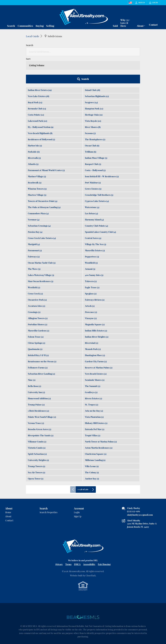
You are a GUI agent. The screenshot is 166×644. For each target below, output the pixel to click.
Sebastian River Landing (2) (41, 346)
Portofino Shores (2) (38, 297)
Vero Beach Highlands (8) (40, 106)
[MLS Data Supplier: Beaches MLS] (83, 590)
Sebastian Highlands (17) (97, 69)
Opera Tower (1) (36, 451)
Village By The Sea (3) (95, 217)
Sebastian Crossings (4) (39, 198)
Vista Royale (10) (93, 94)
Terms (68, 537)
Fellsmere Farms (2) (38, 340)
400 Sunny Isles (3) (94, 248)
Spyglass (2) (91, 266)
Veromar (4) (34, 192)
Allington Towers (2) (38, 291)
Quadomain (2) (35, 322)
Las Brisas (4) (91, 186)
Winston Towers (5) (37, 161)
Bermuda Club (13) (37, 81)
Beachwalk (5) (35, 155)
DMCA (77, 537)
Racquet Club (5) (93, 137)
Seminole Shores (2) (95, 353)
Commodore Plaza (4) (38, 186)
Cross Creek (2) (35, 266)
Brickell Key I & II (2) (38, 328)
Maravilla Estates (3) (95, 223)
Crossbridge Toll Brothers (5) (99, 168)
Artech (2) (90, 279)
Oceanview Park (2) (37, 272)
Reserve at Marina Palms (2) (99, 340)
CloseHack (91, 548)
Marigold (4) (34, 217)
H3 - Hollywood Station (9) (41, 100)
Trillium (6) (91, 124)
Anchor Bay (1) (92, 451)
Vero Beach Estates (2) (96, 346)
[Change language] (130, 3)
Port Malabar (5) (93, 155)
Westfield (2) (34, 260)
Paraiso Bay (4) (35, 205)
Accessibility (89, 537)
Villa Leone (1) (92, 439)
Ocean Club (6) (92, 118)
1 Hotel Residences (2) (38, 383)
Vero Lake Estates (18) (39, 69)
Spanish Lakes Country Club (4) (100, 205)
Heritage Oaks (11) (94, 87)
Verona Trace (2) (36, 396)
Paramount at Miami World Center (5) (46, 143)
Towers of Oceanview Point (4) (43, 174)
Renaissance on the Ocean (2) (42, 334)
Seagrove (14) (91, 75)
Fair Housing (104, 537)
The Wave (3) (34, 242)
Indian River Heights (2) (97, 309)
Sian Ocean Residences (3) (41, 254)
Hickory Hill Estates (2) (96, 396)
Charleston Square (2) (96, 427)
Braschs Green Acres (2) (39, 402)
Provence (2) (91, 285)
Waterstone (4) (92, 180)
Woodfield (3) (91, 235)
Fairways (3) (34, 229)
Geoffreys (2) (91, 365)
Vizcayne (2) (91, 291)
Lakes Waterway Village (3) (41, 248)
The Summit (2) (93, 359)
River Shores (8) (93, 100)
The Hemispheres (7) (95, 112)
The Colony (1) (92, 445)
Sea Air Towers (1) (36, 445)
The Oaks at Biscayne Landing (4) (44, 180)
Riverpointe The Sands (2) (41, 408)
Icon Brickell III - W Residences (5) (102, 149)
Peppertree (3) (92, 229)
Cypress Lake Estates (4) (97, 174)
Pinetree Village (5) (37, 168)
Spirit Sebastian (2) (37, 427)
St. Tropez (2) (92, 377)
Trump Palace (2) (36, 377)
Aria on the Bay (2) (94, 383)
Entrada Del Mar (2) (95, 402)
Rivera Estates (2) (93, 371)
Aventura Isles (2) (36, 279)
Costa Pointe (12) (36, 87)
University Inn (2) (36, 365)
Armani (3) (90, 242)
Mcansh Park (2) (93, 322)
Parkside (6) (34, 124)
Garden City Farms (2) (96, 334)
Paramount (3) (35, 223)
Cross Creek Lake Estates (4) (42, 211)
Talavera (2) (91, 254)
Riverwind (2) (92, 316)
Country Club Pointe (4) (96, 198)
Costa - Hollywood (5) (95, 143)
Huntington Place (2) (95, 328)
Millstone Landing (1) (95, 433)
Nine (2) (32, 353)
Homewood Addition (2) (39, 371)
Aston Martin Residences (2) (99, 420)
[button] (131, 52)
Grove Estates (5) (93, 161)
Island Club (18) (92, 63)
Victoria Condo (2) (37, 420)
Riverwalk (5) (34, 131)
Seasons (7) (90, 106)
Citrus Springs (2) (36, 316)
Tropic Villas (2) (93, 408)
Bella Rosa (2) (34, 359)
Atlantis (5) (33, 137)
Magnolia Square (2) (95, 297)
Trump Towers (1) (36, 439)
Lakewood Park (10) (37, 94)
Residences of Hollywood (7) (41, 112)
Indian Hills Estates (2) (96, 303)
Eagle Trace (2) (92, 260)
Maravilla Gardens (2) (39, 303)
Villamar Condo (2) (37, 414)
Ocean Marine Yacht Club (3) (42, 235)
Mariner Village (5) (37, 149)
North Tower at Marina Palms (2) (101, 414)
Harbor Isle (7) (35, 118)
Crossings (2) (34, 285)
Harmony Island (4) (94, 192)
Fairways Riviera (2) (95, 272)
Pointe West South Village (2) (42, 390)
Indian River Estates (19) (40, 63)
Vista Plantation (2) (94, 390)
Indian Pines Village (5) (96, 131)
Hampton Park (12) (94, 81)
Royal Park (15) (35, 75)
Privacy (59, 537)
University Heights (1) (38, 433)
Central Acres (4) (93, 211)
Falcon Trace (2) (36, 309)
